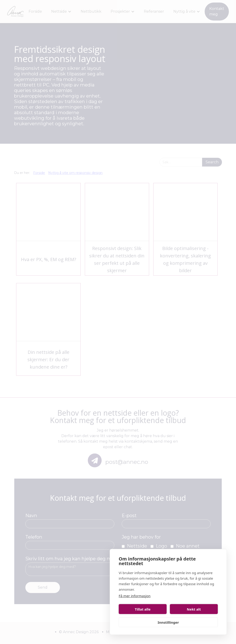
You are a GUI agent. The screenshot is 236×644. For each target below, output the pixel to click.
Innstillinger (168, 622)
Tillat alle (143, 609)
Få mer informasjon (135, 596)
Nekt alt (194, 609)
